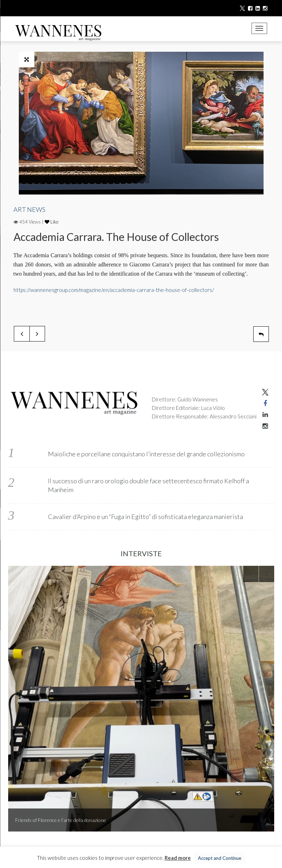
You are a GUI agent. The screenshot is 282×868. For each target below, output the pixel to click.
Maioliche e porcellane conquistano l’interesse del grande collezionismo (146, 454)
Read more (178, 858)
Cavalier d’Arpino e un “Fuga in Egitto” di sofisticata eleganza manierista (145, 517)
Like (52, 222)
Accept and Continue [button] (220, 858)
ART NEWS (29, 209)
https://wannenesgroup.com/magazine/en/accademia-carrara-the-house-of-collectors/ (114, 290)
